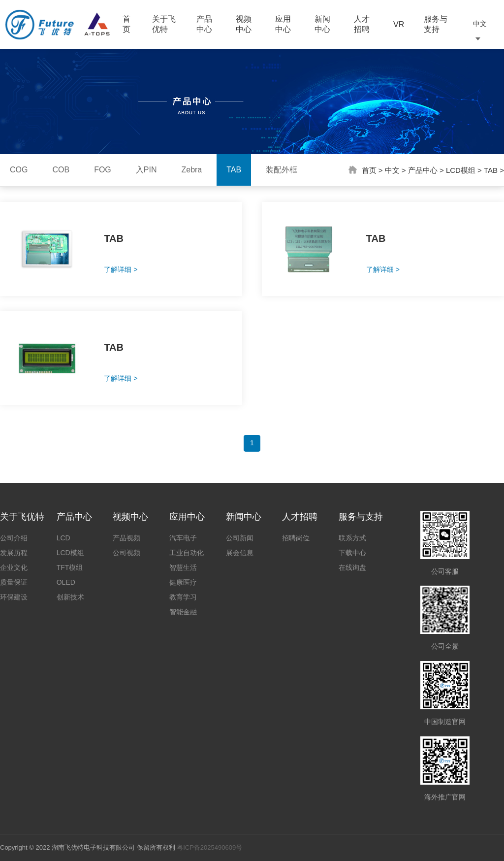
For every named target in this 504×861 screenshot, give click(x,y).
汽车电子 (183, 538)
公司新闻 (240, 538)
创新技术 (70, 597)
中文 (392, 170)
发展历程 (14, 553)
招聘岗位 (296, 538)
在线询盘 (352, 567)
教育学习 (183, 597)
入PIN (146, 170)
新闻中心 (322, 24)
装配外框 (282, 170)
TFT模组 (70, 567)
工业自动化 (187, 553)
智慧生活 (183, 567)
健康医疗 (183, 582)
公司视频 (126, 553)
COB (61, 170)
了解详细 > (121, 269)
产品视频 (126, 538)
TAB (234, 170)
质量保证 (14, 582)
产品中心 (204, 24)
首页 (126, 24)
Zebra (191, 170)
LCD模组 (461, 170)
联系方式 (352, 538)
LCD (63, 538)
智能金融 (183, 612)
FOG (103, 170)
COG (19, 170)
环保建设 (14, 597)
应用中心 (283, 24)
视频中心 (244, 24)
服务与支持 (436, 24)
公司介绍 (14, 538)
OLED (66, 582)
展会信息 (240, 553)
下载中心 (352, 553)
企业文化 (14, 567)
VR (399, 24)
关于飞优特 (164, 24)
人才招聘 (362, 24)
